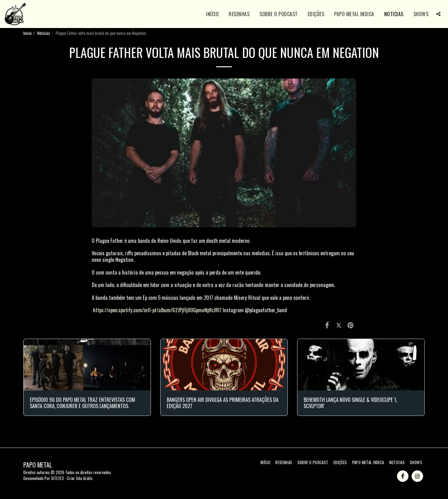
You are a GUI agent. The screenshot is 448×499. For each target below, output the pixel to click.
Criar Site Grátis (80, 478)
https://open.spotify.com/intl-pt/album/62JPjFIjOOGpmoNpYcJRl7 (157, 310)
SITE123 (57, 478)
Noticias (44, 33)
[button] (438, 14)
